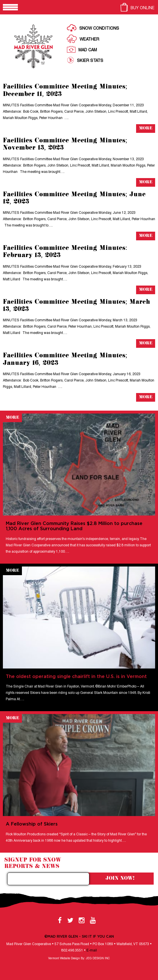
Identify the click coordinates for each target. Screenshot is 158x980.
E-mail (92, 950)
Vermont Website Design (64, 959)
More (146, 128)
